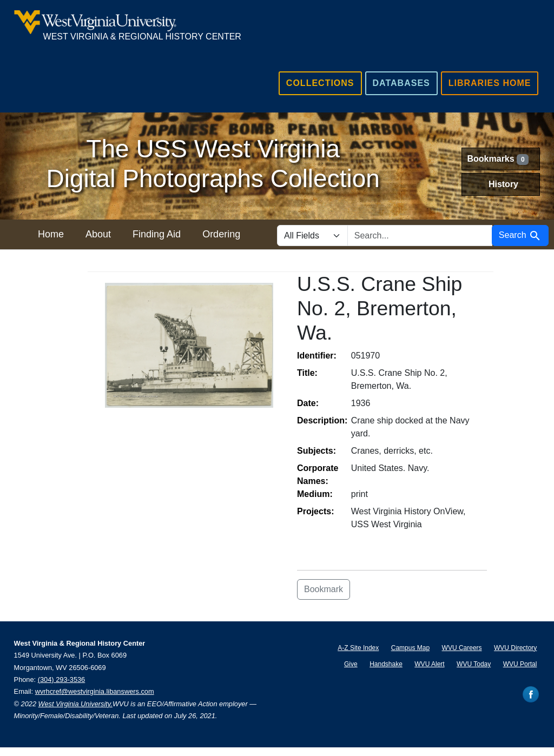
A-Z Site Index (358, 648)
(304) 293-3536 (62, 679)
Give (351, 664)
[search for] (420, 236)
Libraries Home (490, 83)
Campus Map (410, 648)
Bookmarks (498, 160)
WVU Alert (429, 664)
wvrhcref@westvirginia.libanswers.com (95, 691)
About (98, 234)
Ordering (221, 234)
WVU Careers (462, 648)
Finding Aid (157, 234)
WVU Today (474, 664)
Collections (320, 83)
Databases (401, 83)
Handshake (386, 664)
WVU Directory (515, 648)
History (503, 184)
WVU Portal (520, 664)
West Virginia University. (75, 704)
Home (51, 234)
